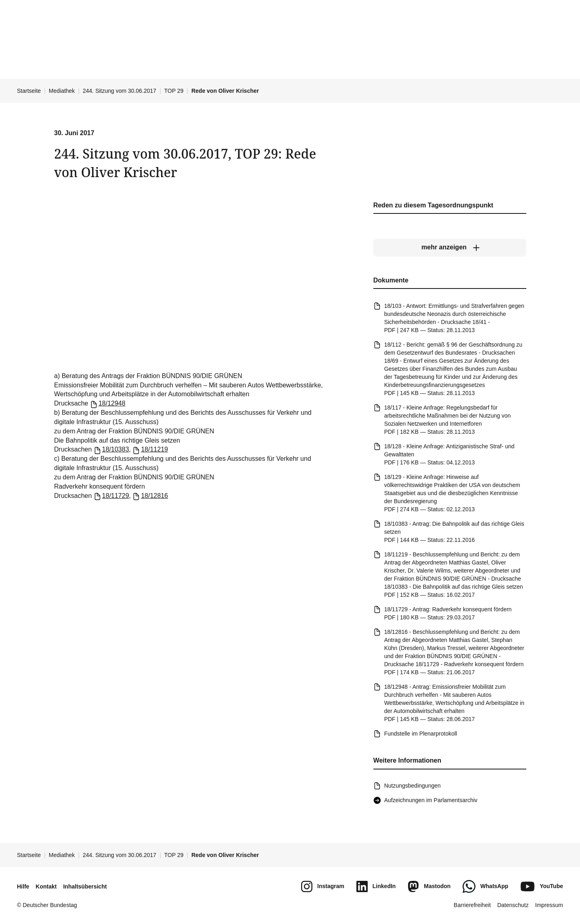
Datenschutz (513, 905)
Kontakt (46, 886)
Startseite (29, 91)
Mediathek (62, 91)
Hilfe (23, 886)
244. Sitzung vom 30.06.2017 (119, 91)
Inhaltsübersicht (85, 886)
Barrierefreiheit (472, 905)
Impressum (549, 905)
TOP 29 (174, 91)
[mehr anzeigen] (449, 247)
